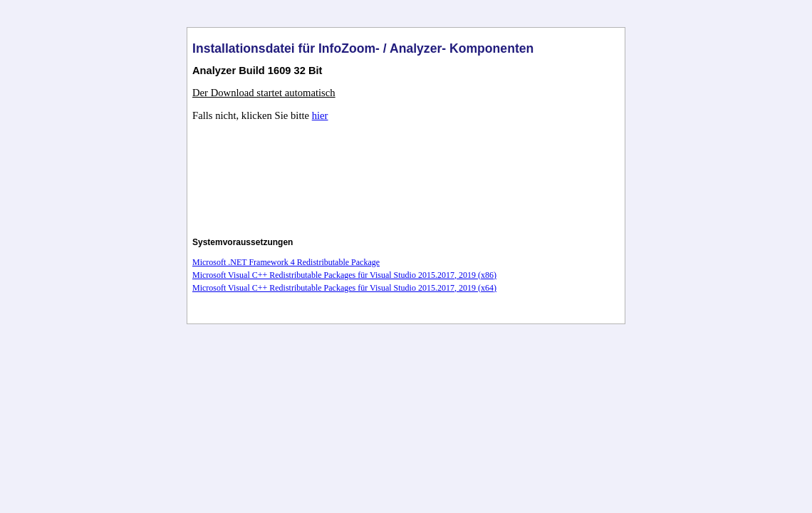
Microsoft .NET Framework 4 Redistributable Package (286, 262)
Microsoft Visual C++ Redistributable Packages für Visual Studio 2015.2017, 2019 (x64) (344, 288)
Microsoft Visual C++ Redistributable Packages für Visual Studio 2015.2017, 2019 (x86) (344, 275)
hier (320, 115)
